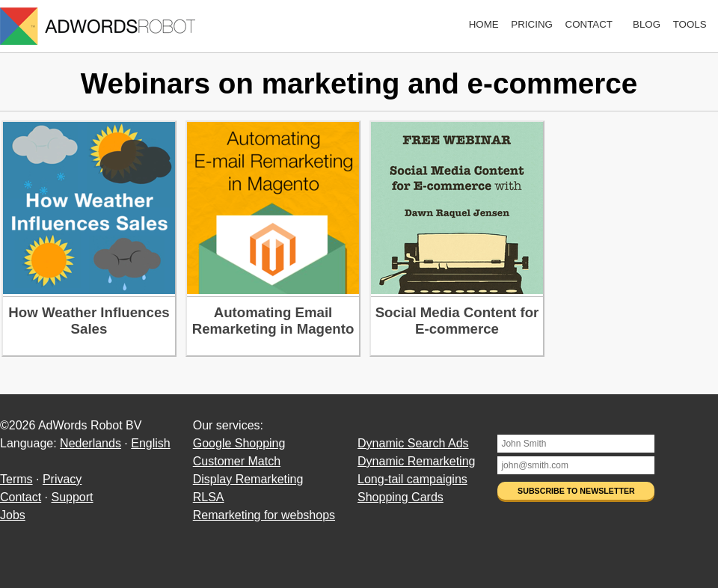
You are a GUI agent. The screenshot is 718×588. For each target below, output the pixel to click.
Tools (690, 24)
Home (484, 24)
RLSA (209, 497)
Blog (647, 24)
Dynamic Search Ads (413, 443)
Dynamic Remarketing (416, 461)
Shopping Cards (401, 497)
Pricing (532, 24)
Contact (589, 24)
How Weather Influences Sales (89, 321)
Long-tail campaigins (412, 479)
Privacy (62, 479)
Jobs (13, 515)
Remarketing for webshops (264, 515)
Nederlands (90, 443)
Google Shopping (239, 443)
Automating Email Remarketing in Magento (273, 321)
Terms (16, 479)
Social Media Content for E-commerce (457, 321)
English (150, 443)
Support (72, 497)
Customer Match (237, 461)
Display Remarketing (248, 479)
